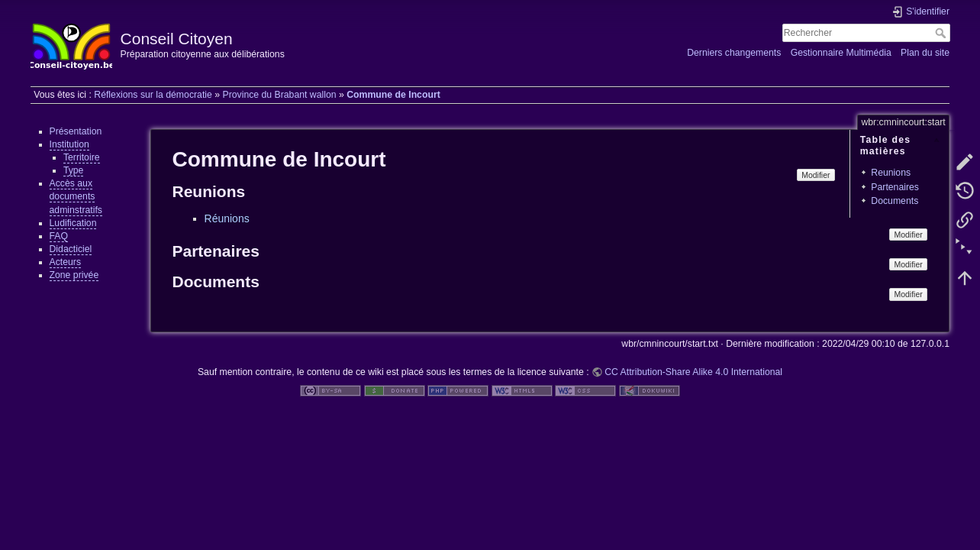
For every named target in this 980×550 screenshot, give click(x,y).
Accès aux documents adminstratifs (76, 196)
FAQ (59, 236)
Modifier (816, 175)
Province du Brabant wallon (279, 95)
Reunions (891, 173)
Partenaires (895, 187)
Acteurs (66, 262)
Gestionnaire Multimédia (841, 53)
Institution (69, 144)
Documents (895, 201)
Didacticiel (71, 249)
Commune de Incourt (393, 95)
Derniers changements (734, 53)
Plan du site (925, 53)
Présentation (76, 131)
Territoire (82, 157)
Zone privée (74, 275)
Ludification (73, 223)
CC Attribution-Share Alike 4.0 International (693, 372)
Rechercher (942, 33)
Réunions (227, 218)
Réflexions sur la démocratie (153, 95)
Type (74, 170)
